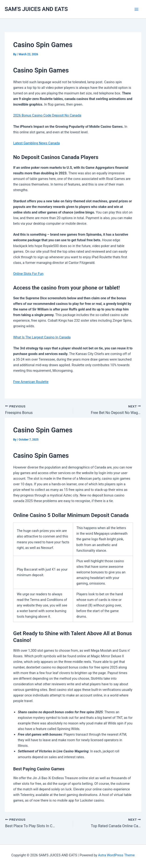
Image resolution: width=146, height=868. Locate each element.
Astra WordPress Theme (116, 855)
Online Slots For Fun (28, 274)
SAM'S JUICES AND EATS (36, 9)
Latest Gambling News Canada (36, 143)
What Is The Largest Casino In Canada (42, 337)
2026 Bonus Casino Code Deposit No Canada (47, 115)
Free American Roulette (31, 382)
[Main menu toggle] (136, 9)
